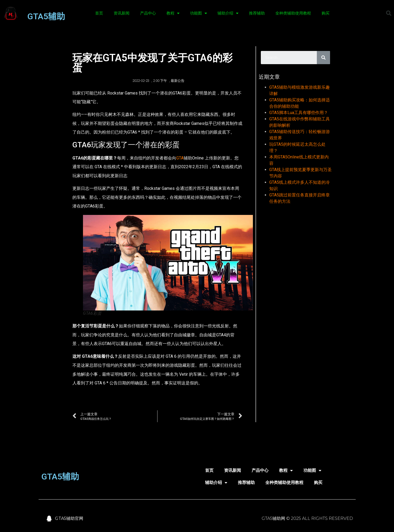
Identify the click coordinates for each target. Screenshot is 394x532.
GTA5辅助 (46, 16)
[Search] (323, 58)
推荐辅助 (257, 13)
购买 (326, 13)
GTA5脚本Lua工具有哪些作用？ (299, 113)
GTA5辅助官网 (69, 518)
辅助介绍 (228, 13)
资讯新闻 (122, 13)
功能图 (198, 13)
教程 (173, 13)
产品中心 (148, 13)
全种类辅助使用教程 (293, 13)
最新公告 (178, 81)
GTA (180, 158)
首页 (99, 13)
